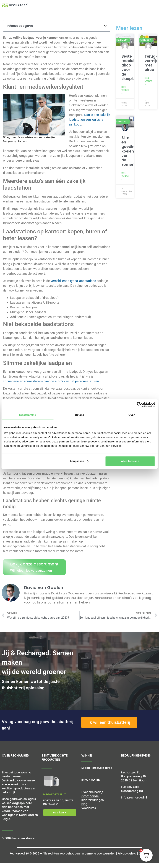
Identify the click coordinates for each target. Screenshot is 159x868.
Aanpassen (79, 461)
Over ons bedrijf (92, 792)
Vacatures (89, 808)
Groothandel (90, 796)
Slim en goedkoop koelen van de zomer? (131, 151)
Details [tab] (80, 415)
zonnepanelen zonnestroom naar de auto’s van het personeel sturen (51, 381)
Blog (84, 804)
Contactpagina (132, 791)
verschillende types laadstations (73, 281)
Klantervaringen (93, 800)
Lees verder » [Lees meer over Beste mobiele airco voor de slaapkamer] (125, 90)
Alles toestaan (130, 461)
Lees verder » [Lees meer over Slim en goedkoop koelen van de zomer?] (125, 176)
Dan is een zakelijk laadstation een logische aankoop (90, 120)
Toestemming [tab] (27, 415)
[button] (100, 5)
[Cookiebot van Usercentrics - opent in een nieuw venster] (139, 404)
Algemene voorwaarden (99, 854)
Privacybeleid (127, 854)
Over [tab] (132, 415)
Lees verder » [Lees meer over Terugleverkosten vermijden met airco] (148, 81)
